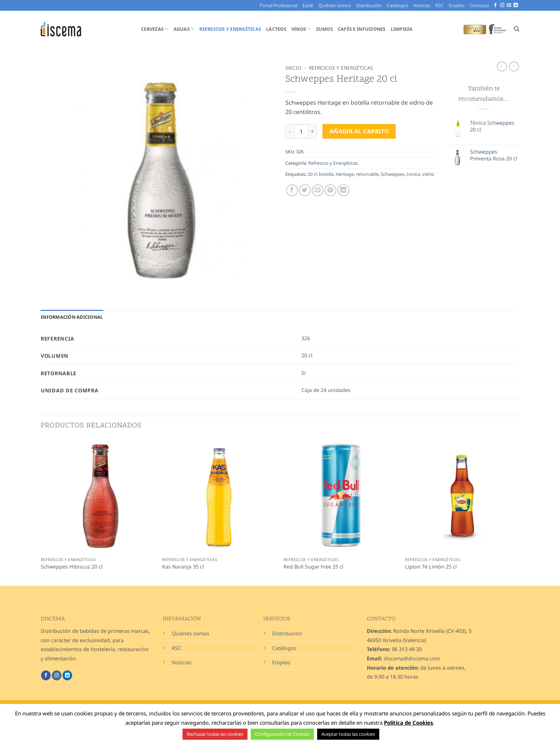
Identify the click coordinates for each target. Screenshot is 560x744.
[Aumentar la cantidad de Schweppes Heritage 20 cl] (312, 131)
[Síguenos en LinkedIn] (516, 5)
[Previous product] (514, 66)
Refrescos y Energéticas (230, 29)
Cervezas (155, 29)
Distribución (369, 5)
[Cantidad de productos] (301, 131)
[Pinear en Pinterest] (331, 190)
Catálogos (397, 5)
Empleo (457, 5)
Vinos (301, 29)
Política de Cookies (409, 723)
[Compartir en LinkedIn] (343, 190)
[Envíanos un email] (509, 5)
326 (306, 338)
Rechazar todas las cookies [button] (215, 734)
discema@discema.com (412, 658)
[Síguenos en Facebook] (495, 5)
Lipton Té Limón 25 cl (431, 567)
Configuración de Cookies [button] (282, 734)
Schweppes (393, 174)
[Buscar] (517, 29)
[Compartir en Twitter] (305, 190)
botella (326, 174)
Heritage (345, 174)
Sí (304, 373)
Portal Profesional (279, 5)
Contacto (479, 5)
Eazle (308, 5)
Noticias (422, 5)
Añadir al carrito (359, 131)
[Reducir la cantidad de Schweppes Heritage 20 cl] (290, 131)
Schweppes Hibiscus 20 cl (72, 567)
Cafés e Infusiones (362, 29)
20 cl (312, 174)
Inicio (293, 68)
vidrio (428, 174)
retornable (367, 174)
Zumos (324, 29)
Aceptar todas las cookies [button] (348, 734)
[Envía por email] (318, 190)
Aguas (184, 29)
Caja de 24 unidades (326, 390)
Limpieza (402, 29)
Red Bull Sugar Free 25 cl (314, 567)
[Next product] (502, 66)
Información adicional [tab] (72, 317)
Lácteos (276, 29)
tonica (413, 174)
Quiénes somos (335, 5)
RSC (439, 5)
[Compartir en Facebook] (292, 190)
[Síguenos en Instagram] (502, 5)
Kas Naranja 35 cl (183, 567)
